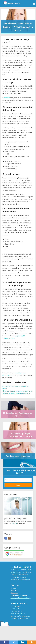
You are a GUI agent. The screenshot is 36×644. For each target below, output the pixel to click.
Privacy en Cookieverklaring (21, 598)
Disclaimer (14, 593)
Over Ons (14, 590)
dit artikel (7, 98)
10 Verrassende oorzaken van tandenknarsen (18, 391)
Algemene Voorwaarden (19, 595)
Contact (13, 588)
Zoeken (18, 485)
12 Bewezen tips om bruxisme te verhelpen (16, 393)
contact (14, 524)
